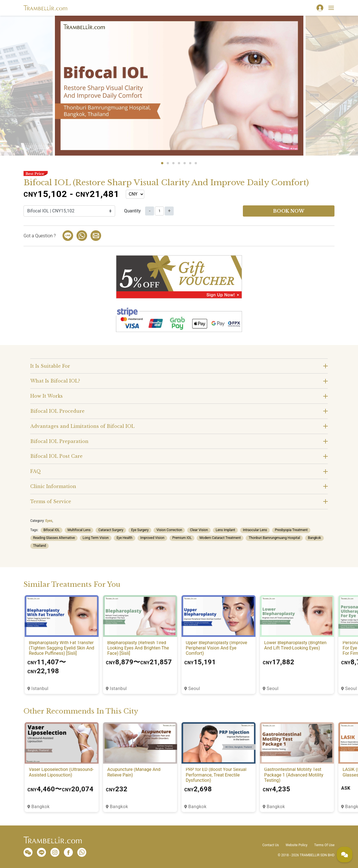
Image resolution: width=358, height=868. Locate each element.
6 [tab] (190, 163)
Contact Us (271, 845)
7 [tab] (196, 163)
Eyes (49, 521)
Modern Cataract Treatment (220, 538)
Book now (289, 211)
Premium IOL (182, 538)
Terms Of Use (324, 845)
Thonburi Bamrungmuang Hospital (274, 538)
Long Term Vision (96, 538)
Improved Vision (152, 538)
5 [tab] (185, 163)
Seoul (194, 688)
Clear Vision (199, 530)
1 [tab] (162, 163)
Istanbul (40, 688)
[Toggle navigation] (331, 8)
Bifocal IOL (52, 530)
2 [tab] (168, 163)
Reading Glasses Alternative (54, 538)
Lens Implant (225, 530)
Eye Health (125, 538)
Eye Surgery (140, 530)
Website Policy (296, 845)
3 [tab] (173, 163)
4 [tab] (179, 163)
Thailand (39, 546)
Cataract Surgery (111, 530)
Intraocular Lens (255, 530)
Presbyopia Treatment (291, 530)
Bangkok (314, 538)
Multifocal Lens (79, 530)
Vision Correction (169, 530)
